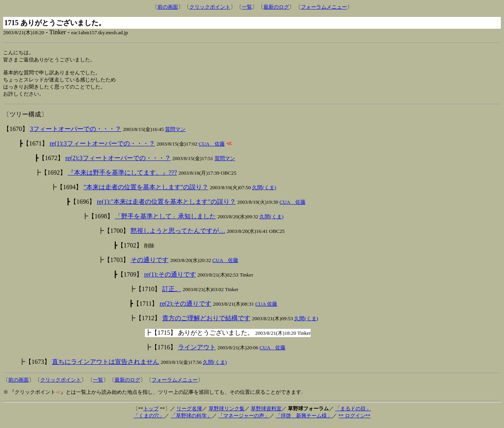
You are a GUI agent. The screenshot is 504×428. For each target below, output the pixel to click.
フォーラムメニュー (324, 7)
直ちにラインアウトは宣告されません (106, 365)
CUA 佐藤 (212, 147)
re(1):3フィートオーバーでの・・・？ (102, 147)
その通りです (150, 263)
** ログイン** (354, 419)
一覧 (247, 7)
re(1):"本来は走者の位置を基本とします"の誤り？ (166, 205)
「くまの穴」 (149, 419)
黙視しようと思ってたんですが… (178, 234)
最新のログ (276, 7)
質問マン (175, 133)
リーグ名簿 (189, 412)
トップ (151, 412)
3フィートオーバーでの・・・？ (76, 132)
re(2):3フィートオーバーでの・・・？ (118, 161)
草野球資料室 (266, 412)
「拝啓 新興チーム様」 (304, 419)
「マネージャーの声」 (244, 419)
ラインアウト (197, 351)
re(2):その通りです (185, 307)
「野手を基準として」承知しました (165, 220)
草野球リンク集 (227, 412)
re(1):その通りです (170, 278)
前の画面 (168, 7)
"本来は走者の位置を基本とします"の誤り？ (146, 191)
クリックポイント (210, 7)
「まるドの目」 (353, 412)
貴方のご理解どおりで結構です (206, 322)
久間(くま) (264, 191)
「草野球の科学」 (191, 419)
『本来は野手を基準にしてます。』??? (122, 176)
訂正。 (172, 292)
